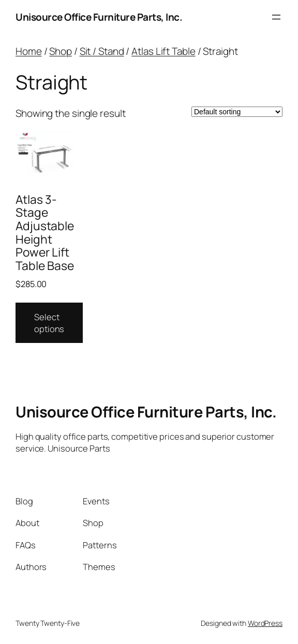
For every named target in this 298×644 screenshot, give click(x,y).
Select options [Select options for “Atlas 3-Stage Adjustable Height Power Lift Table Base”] (49, 323)
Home (29, 51)
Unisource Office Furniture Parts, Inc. (99, 17)
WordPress (265, 623)
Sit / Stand (102, 51)
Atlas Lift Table (163, 51)
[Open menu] (276, 17)
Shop (61, 51)
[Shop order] (237, 112)
